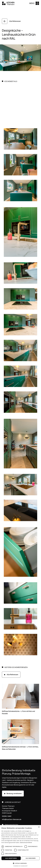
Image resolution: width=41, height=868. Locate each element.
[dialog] (20, 847)
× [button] (39, 827)
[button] (34, 3)
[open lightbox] (20, 139)
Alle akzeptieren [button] (11, 858)
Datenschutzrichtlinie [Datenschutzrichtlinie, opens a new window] (26, 843)
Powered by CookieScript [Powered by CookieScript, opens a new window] (21, 866)
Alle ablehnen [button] (31, 858)
